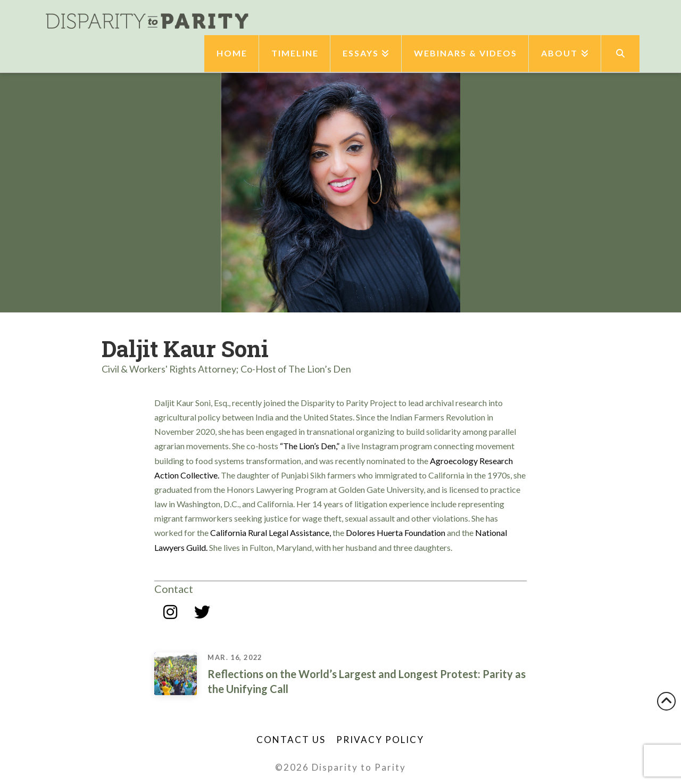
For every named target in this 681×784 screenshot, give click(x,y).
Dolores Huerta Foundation (396, 533)
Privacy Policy (380, 740)
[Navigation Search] (620, 54)
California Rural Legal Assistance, (271, 533)
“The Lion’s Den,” (310, 446)
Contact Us (291, 740)
